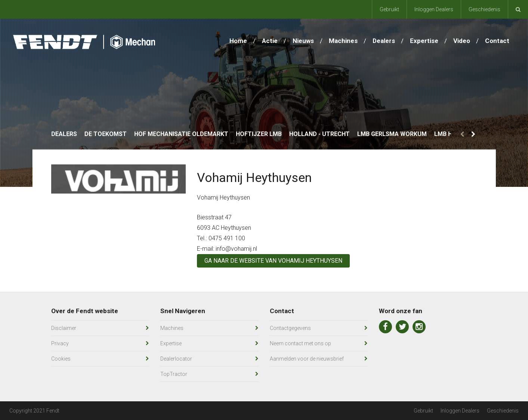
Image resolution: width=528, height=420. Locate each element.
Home (238, 41)
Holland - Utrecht (319, 134)
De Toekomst (106, 134)
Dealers (384, 41)
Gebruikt (389, 9)
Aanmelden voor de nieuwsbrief (307, 359)
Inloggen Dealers (434, 9)
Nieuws (303, 41)
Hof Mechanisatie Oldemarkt (181, 134)
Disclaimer (64, 328)
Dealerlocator (176, 359)
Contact (497, 41)
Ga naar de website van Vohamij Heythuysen (273, 261)
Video (462, 41)
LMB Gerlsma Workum (392, 134)
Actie (270, 41)
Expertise (424, 41)
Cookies (61, 359)
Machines (343, 41)
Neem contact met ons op (300, 343)
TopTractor (174, 374)
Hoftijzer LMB (259, 134)
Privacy (60, 343)
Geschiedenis (484, 9)
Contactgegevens (290, 328)
